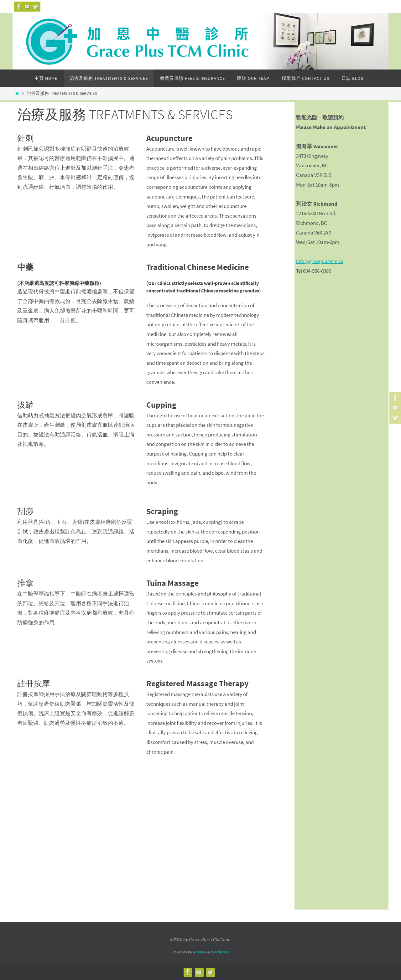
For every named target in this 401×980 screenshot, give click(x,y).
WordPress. (220, 952)
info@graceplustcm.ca (321, 261)
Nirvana (199, 952)
